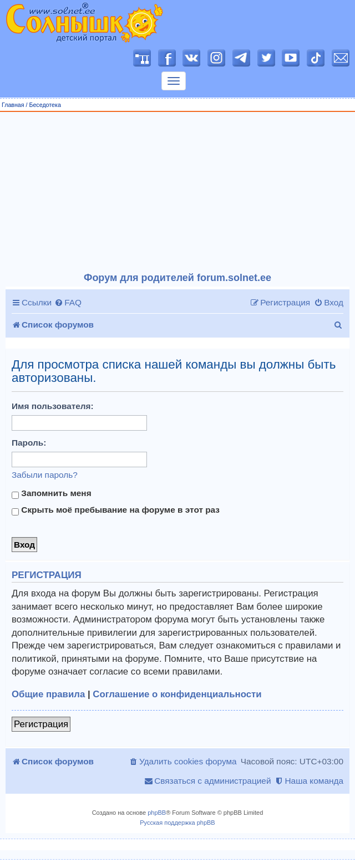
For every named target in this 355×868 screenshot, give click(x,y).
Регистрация (41, 724)
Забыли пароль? (45, 475)
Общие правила (48, 694)
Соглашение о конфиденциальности (177, 694)
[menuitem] (68, 303)
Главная (13, 105)
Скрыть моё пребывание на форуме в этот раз (116, 510)
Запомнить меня (52, 493)
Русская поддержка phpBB (177, 823)
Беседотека (45, 105)
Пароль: (29, 443)
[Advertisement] (178, 192)
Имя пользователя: (53, 406)
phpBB (157, 813)
